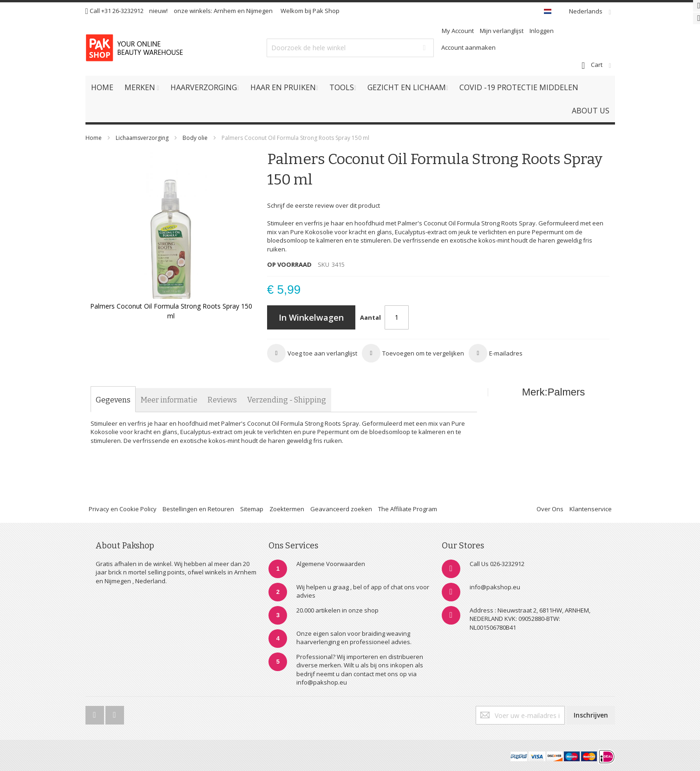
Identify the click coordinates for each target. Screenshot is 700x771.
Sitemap (252, 509)
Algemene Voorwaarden (331, 564)
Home (94, 138)
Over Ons (550, 509)
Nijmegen (259, 11)
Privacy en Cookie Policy (123, 509)
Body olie (196, 138)
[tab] (113, 400)
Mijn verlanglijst (502, 31)
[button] (312, 353)
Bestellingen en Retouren (198, 509)
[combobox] (350, 48)
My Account (458, 31)
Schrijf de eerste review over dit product (324, 205)
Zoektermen (287, 509)
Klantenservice (591, 509)
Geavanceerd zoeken (341, 509)
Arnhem (225, 11)
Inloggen (542, 31)
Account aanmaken (468, 47)
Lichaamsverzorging (143, 138)
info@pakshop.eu (495, 587)
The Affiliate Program (408, 509)
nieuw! (158, 11)
